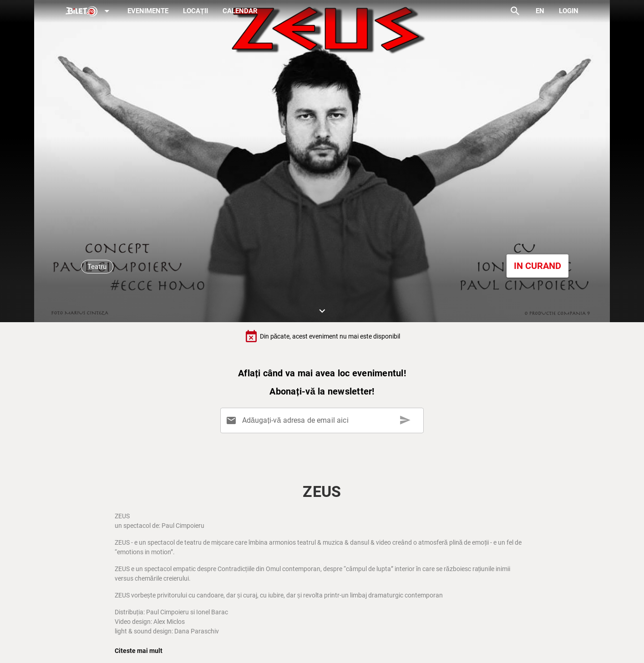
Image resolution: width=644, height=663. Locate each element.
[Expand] (89, 12)
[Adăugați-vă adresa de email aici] (324, 420)
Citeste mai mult (139, 651)
